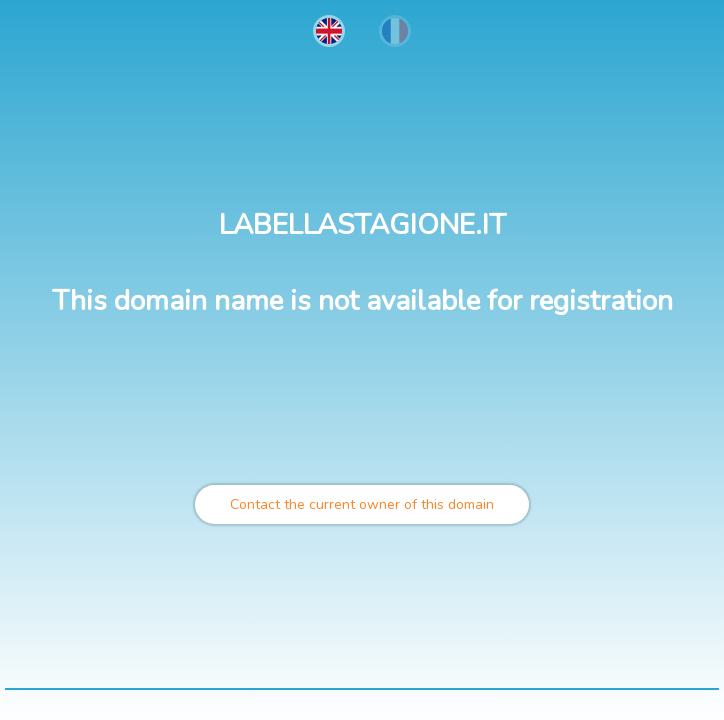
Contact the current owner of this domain (362, 504)
